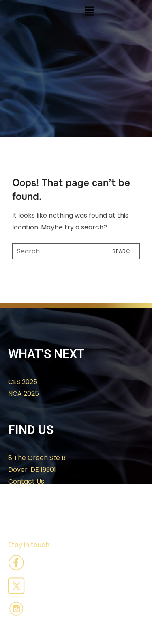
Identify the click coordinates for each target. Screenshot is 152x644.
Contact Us (26, 481)
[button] (90, 12)
